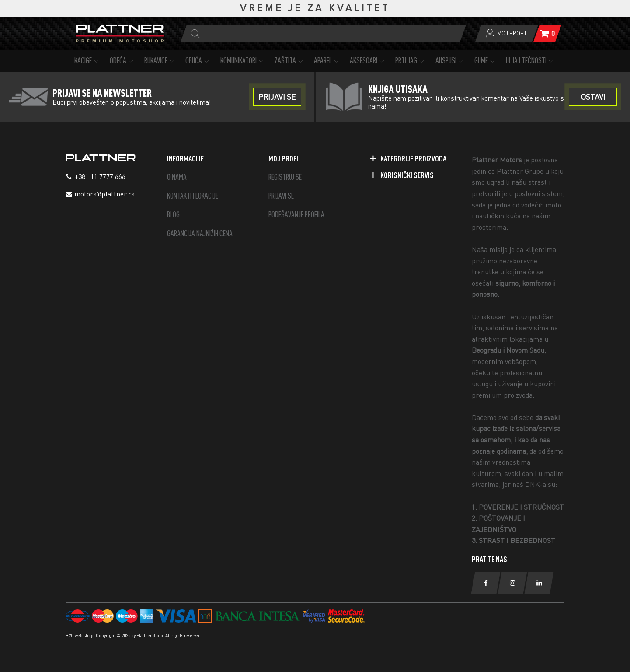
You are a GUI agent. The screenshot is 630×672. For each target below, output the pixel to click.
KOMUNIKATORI (243, 61)
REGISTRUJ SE (285, 177)
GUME (486, 61)
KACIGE (88, 61)
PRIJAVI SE (281, 196)
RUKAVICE (160, 61)
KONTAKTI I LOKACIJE (193, 196)
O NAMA (177, 177)
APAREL (327, 61)
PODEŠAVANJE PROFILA (296, 215)
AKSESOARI (368, 61)
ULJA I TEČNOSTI (531, 61)
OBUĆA (198, 61)
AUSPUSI (451, 61)
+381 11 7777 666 (100, 176)
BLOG (173, 215)
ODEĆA (123, 61)
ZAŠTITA (290, 61)
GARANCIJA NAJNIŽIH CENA (200, 233)
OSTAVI (593, 97)
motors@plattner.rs (104, 194)
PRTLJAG (411, 61)
